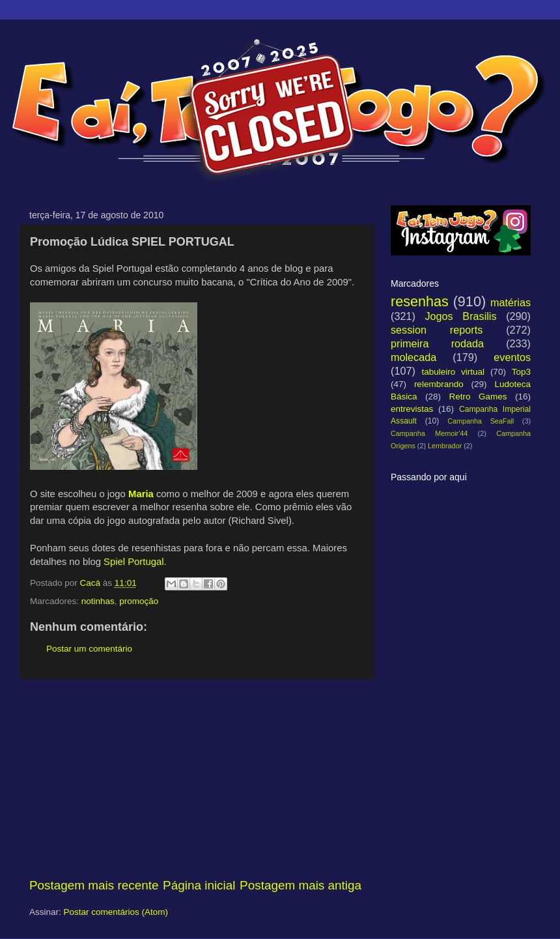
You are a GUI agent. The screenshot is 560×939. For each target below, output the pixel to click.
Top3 (521, 372)
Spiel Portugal (133, 562)
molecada (413, 357)
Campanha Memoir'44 (429, 433)
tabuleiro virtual (453, 372)
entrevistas (412, 409)
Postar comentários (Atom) (116, 912)
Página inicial (199, 885)
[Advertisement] (195, 778)
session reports (437, 330)
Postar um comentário (89, 649)
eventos (512, 357)
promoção (139, 601)
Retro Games (478, 397)
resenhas (420, 301)
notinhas (98, 601)
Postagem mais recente (94, 885)
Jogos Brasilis (460, 316)
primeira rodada (437, 343)
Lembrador (445, 446)
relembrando (439, 384)
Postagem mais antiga (301, 885)
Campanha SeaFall (481, 421)
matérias (511, 302)
